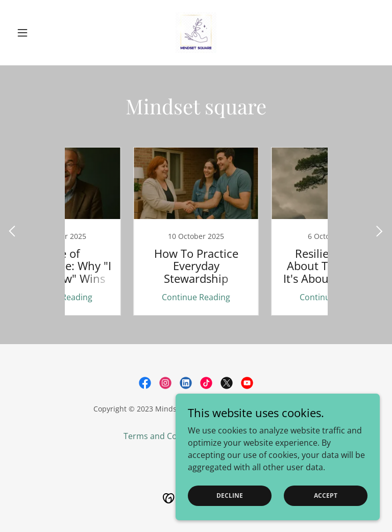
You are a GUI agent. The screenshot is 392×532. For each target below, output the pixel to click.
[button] (40, 33)
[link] (196, 33)
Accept (326, 495)
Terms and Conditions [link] (166, 436)
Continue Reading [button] (127, 297)
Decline (230, 495)
